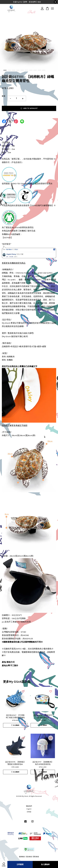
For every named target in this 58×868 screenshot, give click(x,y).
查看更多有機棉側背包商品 (14, 263)
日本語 (29, 812)
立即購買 (20, 864)
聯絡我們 (29, 806)
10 (44, 70)
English (29, 809)
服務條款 (22, 857)
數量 (4, 96)
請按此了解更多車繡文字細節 (15, 425)
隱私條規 (36, 857)
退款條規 (29, 857)
